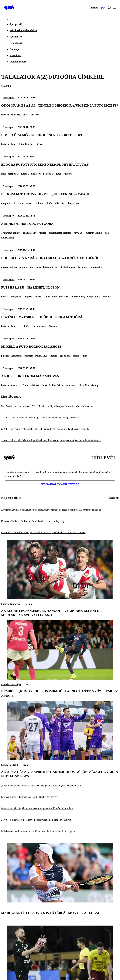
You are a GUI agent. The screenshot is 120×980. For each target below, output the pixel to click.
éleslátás (107, 297)
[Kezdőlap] (9, 8)
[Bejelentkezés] (94, 8)
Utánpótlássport (18, 62)
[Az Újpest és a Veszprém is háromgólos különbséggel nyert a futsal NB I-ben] (60, 759)
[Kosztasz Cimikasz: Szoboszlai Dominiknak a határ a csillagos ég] (60, 521)
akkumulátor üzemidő (60, 233)
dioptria (28, 297)
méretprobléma (9, 267)
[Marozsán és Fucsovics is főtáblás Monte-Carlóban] (60, 902)
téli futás (40, 203)
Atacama (71, 385)
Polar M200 (41, 356)
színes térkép (8, 238)
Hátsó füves (16, 55)
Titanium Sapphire (11, 233)
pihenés (5, 356)
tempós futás (94, 297)
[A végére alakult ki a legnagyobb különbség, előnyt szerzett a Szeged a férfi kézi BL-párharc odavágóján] (60, 510)
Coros (40, 144)
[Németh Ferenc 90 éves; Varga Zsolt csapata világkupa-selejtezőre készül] (60, 418)
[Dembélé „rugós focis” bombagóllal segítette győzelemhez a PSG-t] (60, 679)
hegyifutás (48, 174)
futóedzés (16, 115)
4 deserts (16, 385)
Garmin (53, 326)
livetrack (18, 203)
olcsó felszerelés (60, 297)
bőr (31, 267)
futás (26, 115)
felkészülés (60, 203)
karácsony (17, 356)
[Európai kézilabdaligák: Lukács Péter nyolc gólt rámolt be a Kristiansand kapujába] (60, 429)
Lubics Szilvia (56, 385)
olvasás (5, 297)
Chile (25, 385)
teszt (107, 233)
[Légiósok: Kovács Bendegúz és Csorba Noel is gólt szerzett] (60, 797)
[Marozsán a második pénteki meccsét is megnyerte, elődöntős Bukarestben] (60, 809)
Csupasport (15, 49)
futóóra (5, 115)
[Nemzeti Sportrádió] (103, 8)
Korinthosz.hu (39, 326)
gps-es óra (65, 356)
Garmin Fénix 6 (94, 233)
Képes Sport (16, 43)
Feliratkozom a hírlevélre (60, 484)
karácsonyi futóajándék (90, 267)
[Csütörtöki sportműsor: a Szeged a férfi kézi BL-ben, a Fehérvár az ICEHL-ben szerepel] (60, 533)
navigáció (79, 233)
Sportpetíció (16, 24)
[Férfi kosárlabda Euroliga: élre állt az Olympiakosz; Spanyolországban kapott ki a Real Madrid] (60, 441)
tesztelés (29, 356)
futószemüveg (78, 297)
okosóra (35, 115)
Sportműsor (16, 37)
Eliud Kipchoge (27, 144)
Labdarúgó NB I (10, 765)
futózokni (48, 267)
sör (57, 267)
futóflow (68, 174)
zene (3, 174)
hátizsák (35, 385)
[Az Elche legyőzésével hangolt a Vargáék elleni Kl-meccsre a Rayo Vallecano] (60, 598)
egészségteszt (30, 233)
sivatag (95, 385)
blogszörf (36, 174)
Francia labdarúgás (11, 684)
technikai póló (68, 267)
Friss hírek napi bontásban (23, 30)
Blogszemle (74, 203)
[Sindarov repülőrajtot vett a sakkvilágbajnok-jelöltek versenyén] (60, 820)
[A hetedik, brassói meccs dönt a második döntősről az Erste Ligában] (60, 831)
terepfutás (13, 174)
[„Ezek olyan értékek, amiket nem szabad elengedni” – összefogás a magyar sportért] (60, 786)
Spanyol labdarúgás (11, 604)
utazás (76, 356)
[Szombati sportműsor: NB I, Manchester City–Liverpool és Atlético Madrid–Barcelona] (60, 406)
